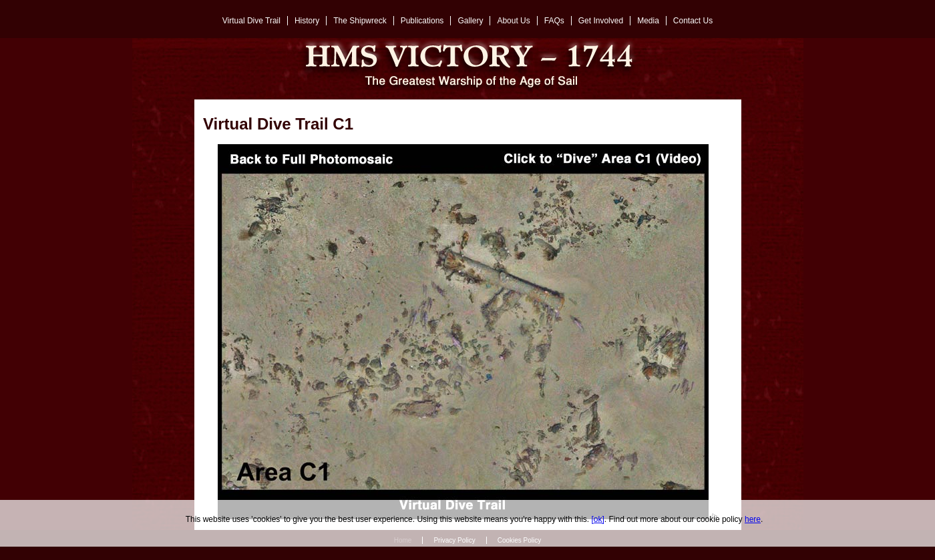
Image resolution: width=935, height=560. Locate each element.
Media (648, 21)
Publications (422, 21)
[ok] (598, 519)
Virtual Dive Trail (251, 21)
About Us (513, 21)
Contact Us (693, 21)
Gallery (470, 21)
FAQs (554, 21)
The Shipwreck (360, 21)
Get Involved (601, 21)
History (307, 21)
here (753, 519)
